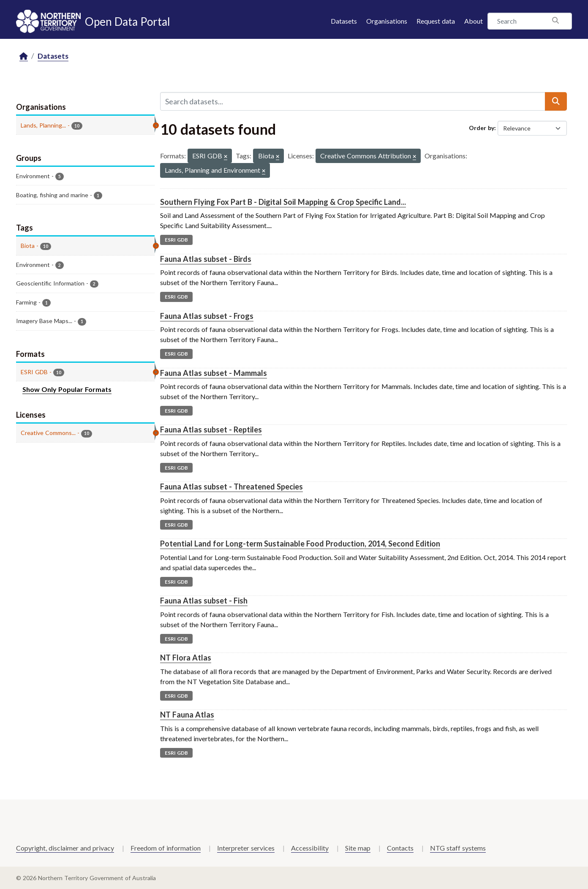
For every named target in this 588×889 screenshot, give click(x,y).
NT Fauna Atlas (187, 715)
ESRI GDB (176, 240)
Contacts (400, 848)
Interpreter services (246, 848)
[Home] (24, 56)
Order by (482, 128)
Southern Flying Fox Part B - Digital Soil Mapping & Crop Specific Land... (283, 202)
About (474, 21)
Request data (436, 21)
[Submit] (556, 101)
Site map (358, 848)
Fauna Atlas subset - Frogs (207, 316)
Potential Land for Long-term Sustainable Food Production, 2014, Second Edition (300, 544)
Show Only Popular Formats (67, 389)
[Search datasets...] (353, 101)
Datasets (344, 21)
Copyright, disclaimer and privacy (65, 848)
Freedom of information (166, 848)
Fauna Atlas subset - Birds (206, 259)
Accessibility (310, 848)
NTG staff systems (458, 848)
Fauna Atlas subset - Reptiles (211, 430)
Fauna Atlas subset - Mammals (214, 373)
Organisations (387, 21)
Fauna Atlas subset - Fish (204, 601)
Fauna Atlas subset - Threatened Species (231, 487)
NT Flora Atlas (186, 658)
